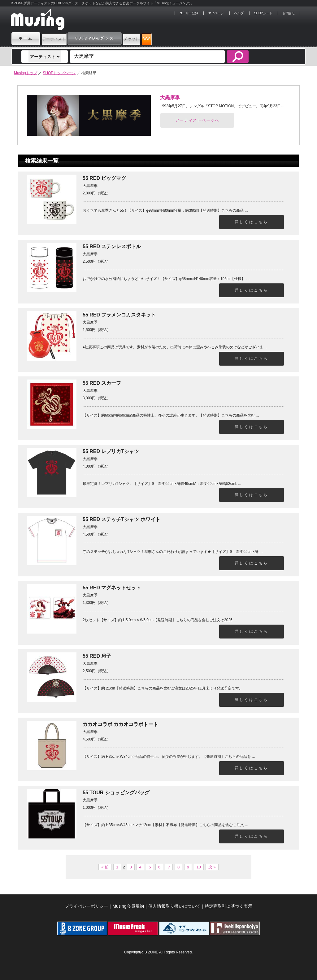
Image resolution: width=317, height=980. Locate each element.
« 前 (105, 867)
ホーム (26, 38)
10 (199, 867)
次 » (212, 867)
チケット (158, 38)
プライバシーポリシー (86, 906)
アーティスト (63, 38)
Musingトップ (26, 73)
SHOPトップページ (59, 73)
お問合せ (289, 13)
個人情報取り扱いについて (174, 906)
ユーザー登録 (189, 13)
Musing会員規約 (128, 906)
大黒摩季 (170, 98)
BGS (189, 38)
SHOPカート (263, 13)
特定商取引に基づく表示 (228, 906)
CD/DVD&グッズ (113, 38)
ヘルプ (239, 13)
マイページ (216, 13)
